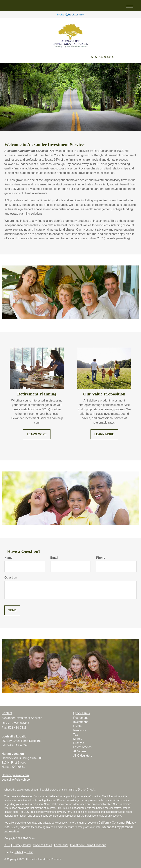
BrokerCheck (86, 790)
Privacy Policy (22, 845)
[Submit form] (12, 611)
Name (8, 558)
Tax (76, 735)
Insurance (80, 730)
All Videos (80, 751)
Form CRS (61, 845)
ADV (7, 845)
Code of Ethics (42, 845)
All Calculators (83, 756)
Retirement (80, 718)
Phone (101, 558)
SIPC (30, 852)
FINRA (19, 852)
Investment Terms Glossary (88, 845)
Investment (80, 722)
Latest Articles (82, 747)
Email (54, 558)
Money (78, 739)
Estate (77, 726)
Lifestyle (79, 743)
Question (11, 577)
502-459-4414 (102, 57)
